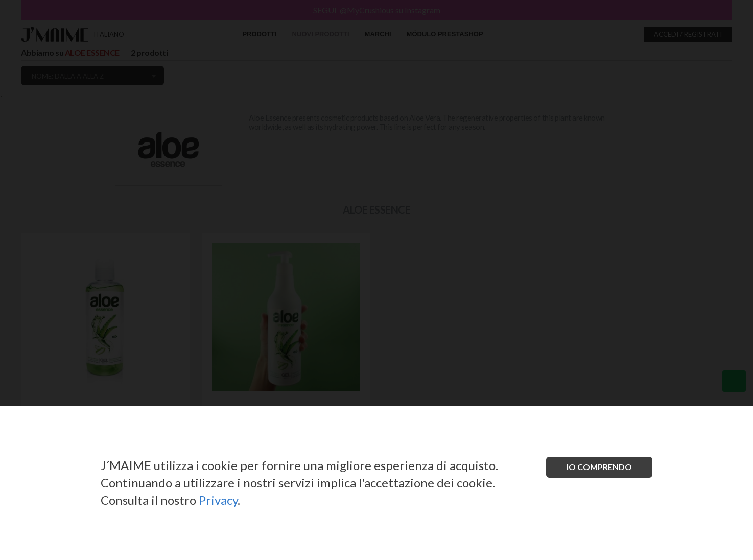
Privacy (218, 500)
